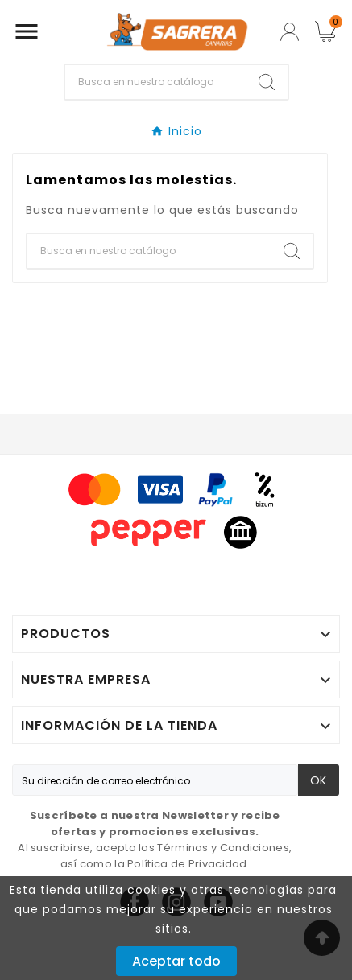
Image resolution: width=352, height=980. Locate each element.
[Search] (267, 82)
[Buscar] (155, 82)
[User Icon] (290, 32)
